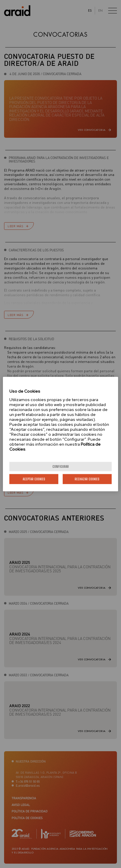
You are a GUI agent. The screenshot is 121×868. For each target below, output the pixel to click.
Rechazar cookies (87, 479)
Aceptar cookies (34, 479)
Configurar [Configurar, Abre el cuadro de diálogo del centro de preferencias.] (61, 466)
